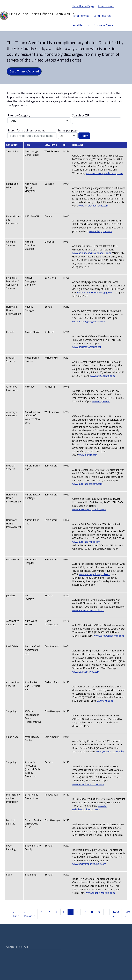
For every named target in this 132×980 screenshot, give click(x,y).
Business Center (104, 25)
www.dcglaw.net (101, 401)
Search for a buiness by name (26, 130)
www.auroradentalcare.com (87, 484)
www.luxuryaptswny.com (86, 672)
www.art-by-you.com (100, 231)
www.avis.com (105, 701)
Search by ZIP (81, 115)
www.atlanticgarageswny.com (89, 321)
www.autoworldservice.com (109, 636)
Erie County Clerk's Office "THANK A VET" (33, 16)
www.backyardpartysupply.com (89, 864)
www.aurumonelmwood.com (88, 610)
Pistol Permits (80, 16)
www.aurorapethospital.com (94, 574)
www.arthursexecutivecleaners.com (92, 253)
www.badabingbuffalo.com (100, 893)
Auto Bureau (106, 6)
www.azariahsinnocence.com (88, 784)
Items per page (68, 130)
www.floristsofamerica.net (87, 347)
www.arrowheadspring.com (93, 206)
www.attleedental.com (102, 376)
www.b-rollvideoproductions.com (89, 808)
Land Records (102, 16)
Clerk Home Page (83, 6)
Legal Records (81, 25)
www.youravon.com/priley (110, 751)
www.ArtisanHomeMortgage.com (96, 292)
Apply (84, 136)
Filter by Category (19, 115)
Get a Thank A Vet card (24, 71)
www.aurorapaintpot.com (86, 542)
